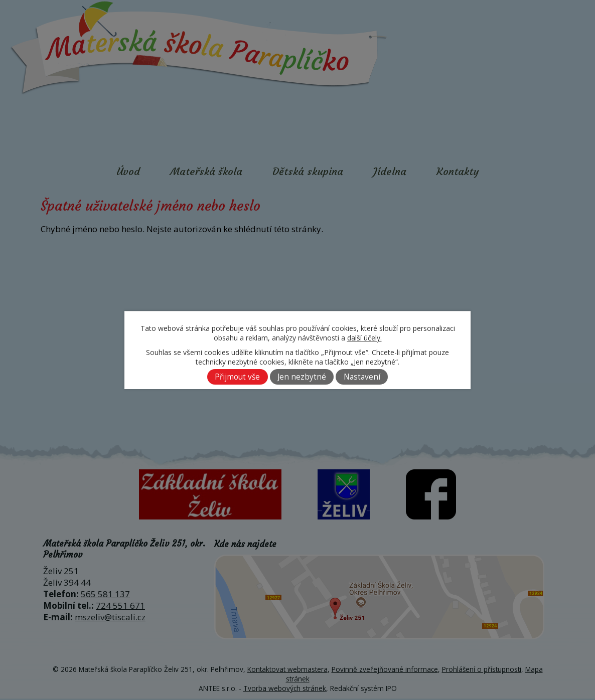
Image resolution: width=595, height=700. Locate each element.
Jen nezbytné (302, 377)
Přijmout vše (237, 377)
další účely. (364, 338)
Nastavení (362, 377)
